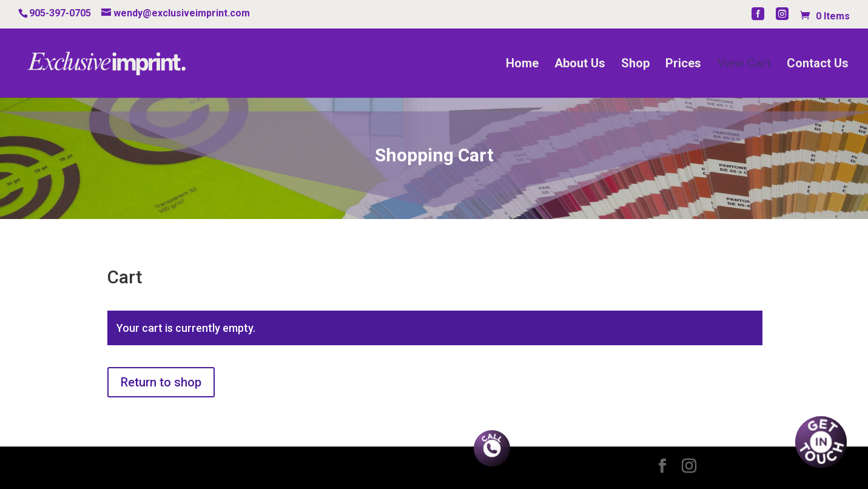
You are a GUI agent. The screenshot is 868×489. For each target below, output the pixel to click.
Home (522, 65)
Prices (683, 65)
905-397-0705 (60, 13)
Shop (635, 65)
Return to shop (161, 382)
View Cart (744, 65)
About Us (580, 65)
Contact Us (818, 65)
